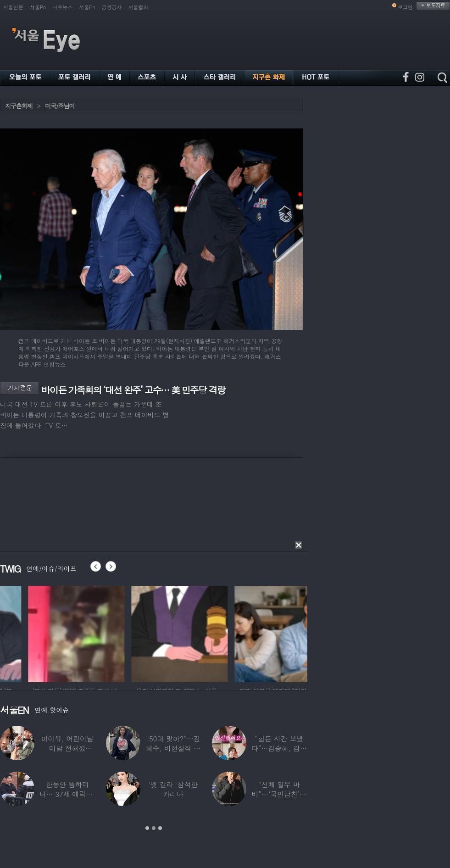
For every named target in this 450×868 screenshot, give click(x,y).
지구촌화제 (19, 106)
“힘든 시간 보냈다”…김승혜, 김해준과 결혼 (279, 748)
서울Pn (38, 7)
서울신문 (13, 7)
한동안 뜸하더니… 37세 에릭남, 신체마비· (67, 794)
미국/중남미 (60, 106)
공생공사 (112, 7)
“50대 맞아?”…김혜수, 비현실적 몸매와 (173, 748)
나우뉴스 (62, 7)
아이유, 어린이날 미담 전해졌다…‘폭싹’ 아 (67, 748)
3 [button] (160, 828)
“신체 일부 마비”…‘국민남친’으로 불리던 (279, 794)
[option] (48, 633)
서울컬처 (139, 7)
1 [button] (147, 828)
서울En (87, 7)
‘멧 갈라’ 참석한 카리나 (173, 789)
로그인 (405, 7)
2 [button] (154, 828)
